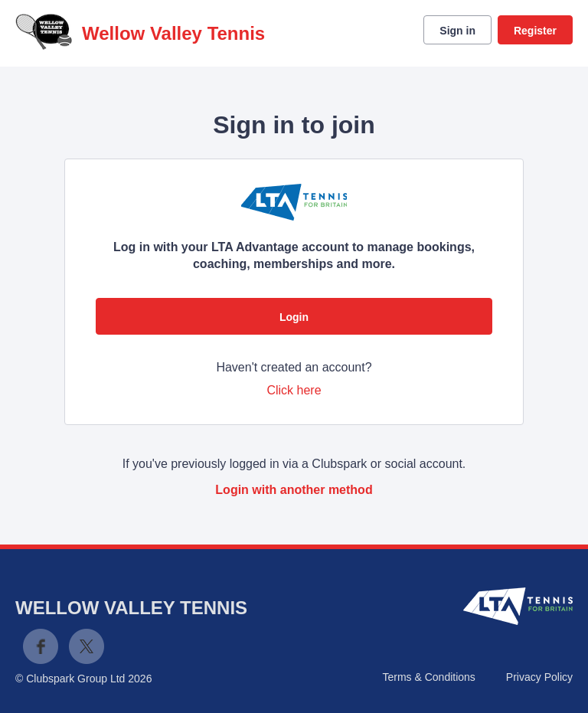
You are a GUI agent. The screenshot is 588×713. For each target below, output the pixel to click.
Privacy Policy (539, 677)
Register (535, 31)
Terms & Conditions (428, 677)
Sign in (457, 31)
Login (294, 317)
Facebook (41, 646)
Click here (294, 390)
